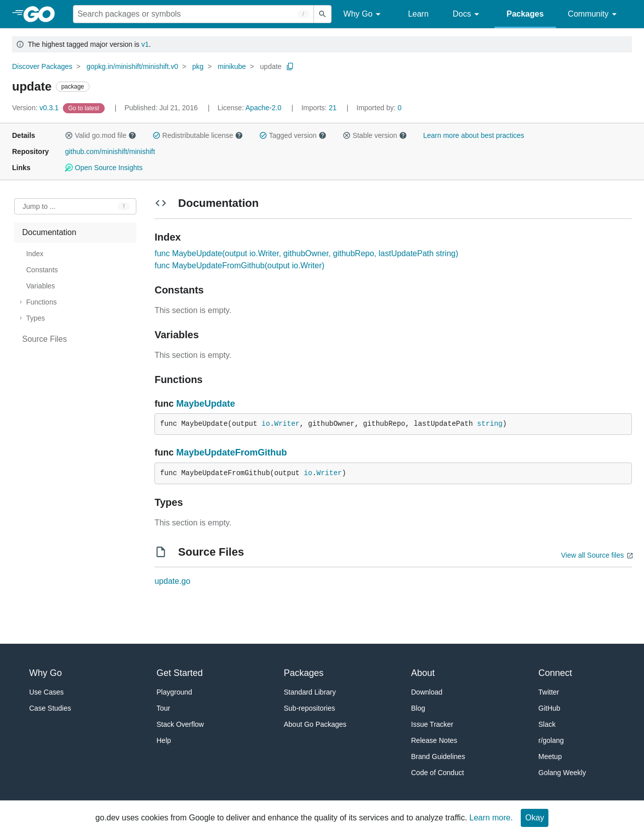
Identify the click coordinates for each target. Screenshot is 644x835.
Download (427, 692)
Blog (418, 708)
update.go (172, 581)
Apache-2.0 (264, 108)
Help (164, 740)
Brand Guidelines (438, 756)
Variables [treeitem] (41, 286)
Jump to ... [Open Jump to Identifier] (39, 206)
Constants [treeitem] (42, 270)
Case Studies (50, 708)
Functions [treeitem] (42, 302)
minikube (232, 66)
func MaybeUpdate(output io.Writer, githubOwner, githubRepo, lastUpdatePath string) (306, 253)
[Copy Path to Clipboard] (290, 66)
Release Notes (434, 740)
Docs (468, 14)
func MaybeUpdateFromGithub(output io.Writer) (239, 265)
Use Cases (46, 692)
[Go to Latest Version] (85, 108)
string (490, 424)
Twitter (549, 692)
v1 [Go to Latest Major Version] (145, 44)
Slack (547, 724)
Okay (535, 818)
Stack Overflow (180, 724)
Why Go (364, 14)
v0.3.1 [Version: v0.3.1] (36, 108)
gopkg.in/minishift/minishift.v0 (132, 66)
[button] (69, 135)
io (266, 424)
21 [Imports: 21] (320, 108)
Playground (174, 692)
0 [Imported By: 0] (379, 108)
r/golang (551, 740)
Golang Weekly (562, 773)
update (271, 66)
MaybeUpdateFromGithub (231, 452)
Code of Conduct (437, 773)
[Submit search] (323, 14)
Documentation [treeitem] (49, 232)
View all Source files (592, 555)
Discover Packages (42, 66)
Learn (418, 14)
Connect (555, 673)
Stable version (375, 135)
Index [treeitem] (35, 254)
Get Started (180, 673)
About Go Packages (315, 724)
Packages (525, 14)
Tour (163, 708)
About (423, 673)
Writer (287, 424)
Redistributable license (198, 135)
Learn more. (491, 818)
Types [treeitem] (35, 318)
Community (594, 14)
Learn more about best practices (474, 135)
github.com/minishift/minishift (110, 151)
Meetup (550, 756)
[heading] (43, 14)
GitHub (549, 708)
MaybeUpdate (206, 404)
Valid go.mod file (101, 135)
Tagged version (293, 135)
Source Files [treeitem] (45, 339)
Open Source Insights (104, 168)
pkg (198, 66)
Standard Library (310, 692)
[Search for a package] (193, 14)
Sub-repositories (309, 708)
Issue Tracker (432, 724)
